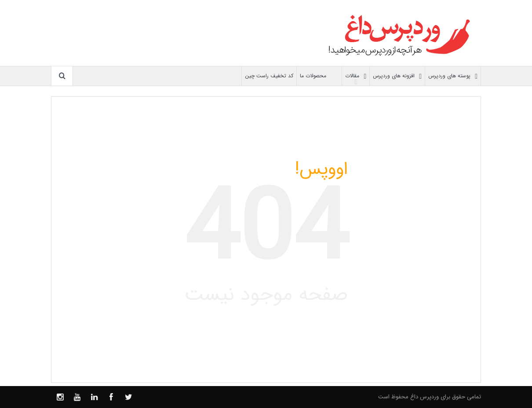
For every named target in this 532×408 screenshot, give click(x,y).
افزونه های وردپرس (397, 76)
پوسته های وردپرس (453, 76)
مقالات (356, 76)
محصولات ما (319, 76)
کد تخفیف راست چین (269, 76)
